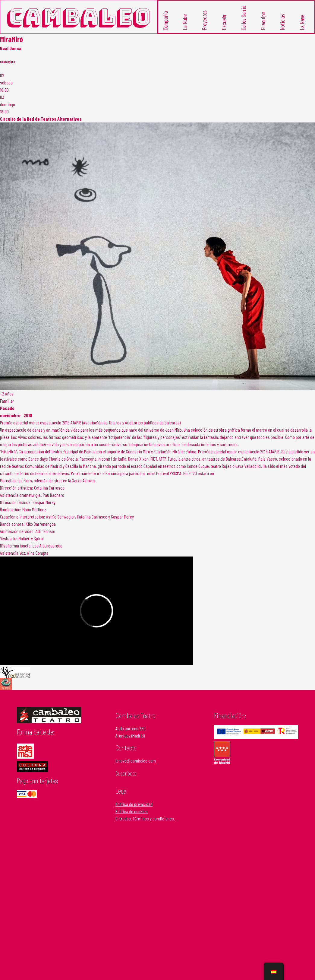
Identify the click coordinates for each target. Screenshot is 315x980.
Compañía (165, 20)
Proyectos (204, 20)
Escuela (224, 22)
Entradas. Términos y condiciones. (145, 818)
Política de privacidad (134, 804)
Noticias (282, 22)
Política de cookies (132, 811)
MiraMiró (11, 39)
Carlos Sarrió (243, 18)
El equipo (263, 21)
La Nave (302, 22)
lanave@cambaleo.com (136, 761)
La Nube (185, 22)
